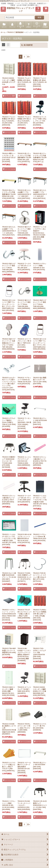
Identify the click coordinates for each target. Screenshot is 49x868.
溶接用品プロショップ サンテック (21, 9)
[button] (3, 9)
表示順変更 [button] (27, 45)
